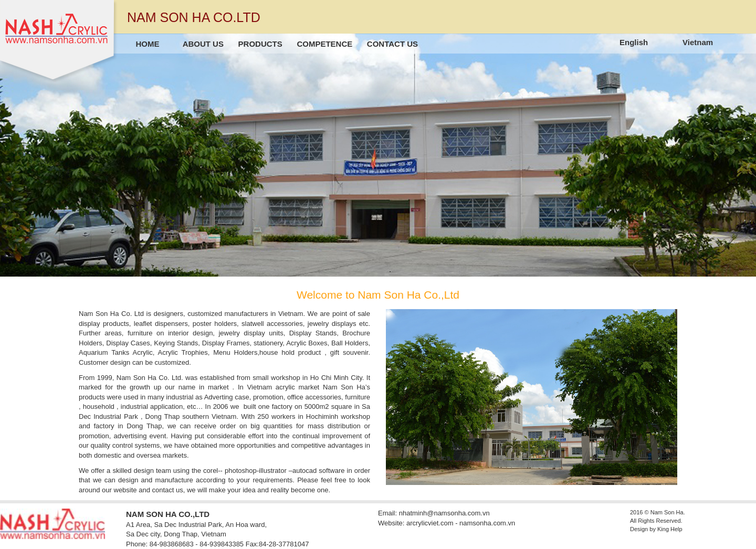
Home (148, 44)
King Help (670, 529)
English (634, 42)
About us (203, 44)
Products (260, 44)
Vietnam (698, 42)
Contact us (392, 44)
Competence (324, 44)
